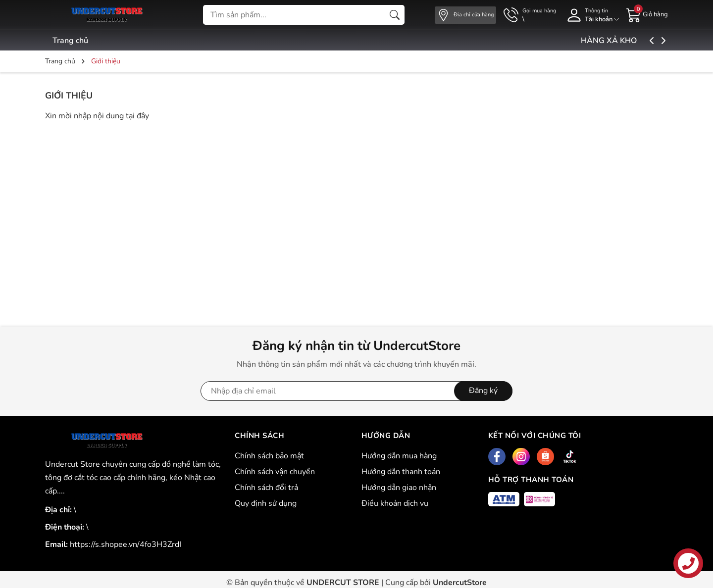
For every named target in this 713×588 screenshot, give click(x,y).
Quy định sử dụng (266, 503)
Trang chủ (70, 41)
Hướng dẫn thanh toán (401, 472)
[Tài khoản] (591, 15)
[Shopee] (545, 457)
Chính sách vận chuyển (275, 472)
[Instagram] (521, 457)
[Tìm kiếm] (395, 15)
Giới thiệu (69, 96)
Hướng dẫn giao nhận (399, 488)
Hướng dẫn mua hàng (399, 456)
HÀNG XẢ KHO (633, 41)
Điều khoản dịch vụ (395, 503)
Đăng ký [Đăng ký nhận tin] (483, 391)
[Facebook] (497, 457)
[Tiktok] (570, 457)
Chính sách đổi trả (266, 488)
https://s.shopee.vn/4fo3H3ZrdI (126, 544)
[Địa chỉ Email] (356, 391)
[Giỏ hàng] (647, 14)
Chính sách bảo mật (269, 456)
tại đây (137, 116)
